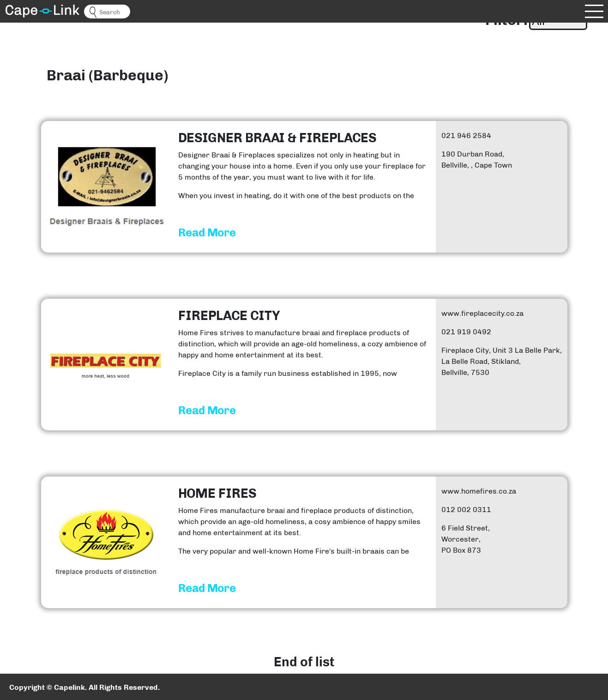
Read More (207, 233)
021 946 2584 (466, 136)
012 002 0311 (466, 510)
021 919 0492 (466, 332)
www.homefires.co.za (479, 491)
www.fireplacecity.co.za (482, 313)
